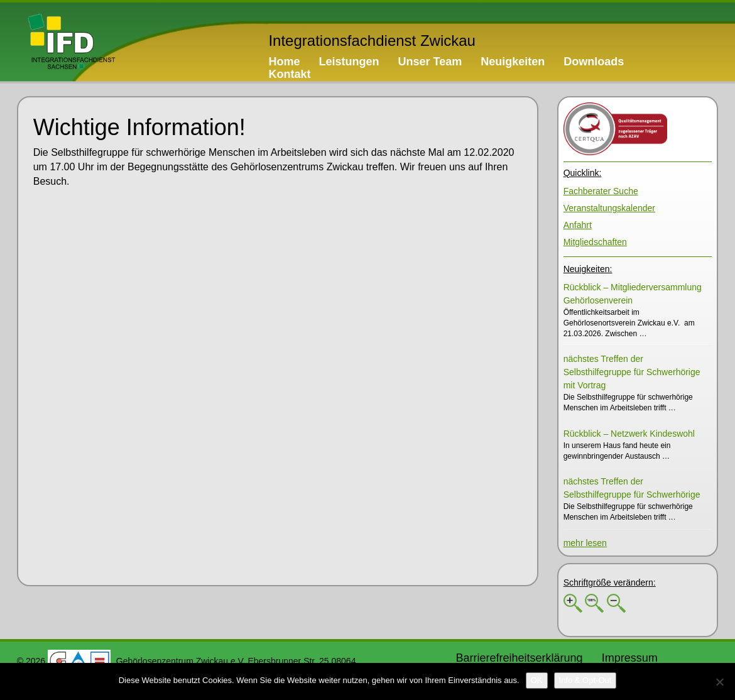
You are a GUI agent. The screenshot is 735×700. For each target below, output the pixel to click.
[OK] (537, 681)
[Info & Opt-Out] (585, 681)
